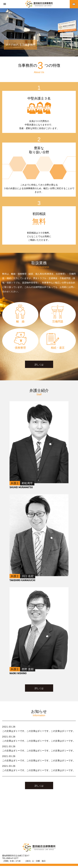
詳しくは (39, 365)
